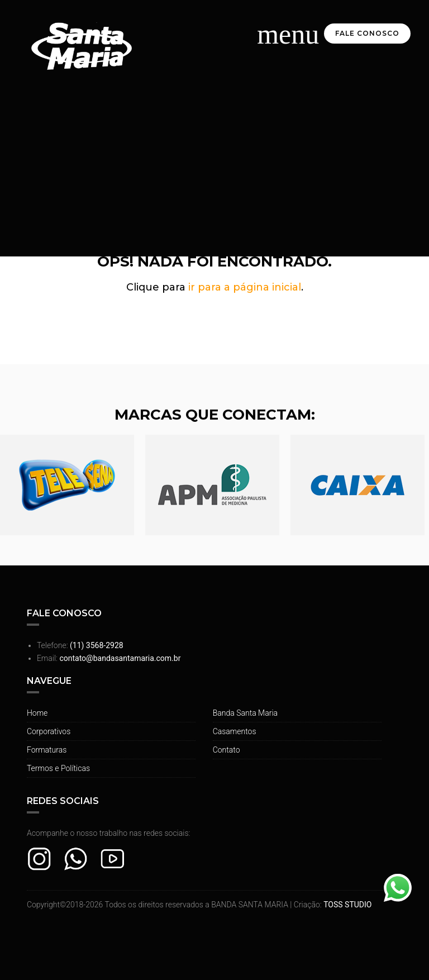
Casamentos (235, 731)
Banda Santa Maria (245, 713)
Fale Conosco (367, 33)
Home (37, 713)
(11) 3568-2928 (97, 645)
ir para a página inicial (245, 287)
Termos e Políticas (58, 768)
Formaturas (47, 750)
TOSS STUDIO (347, 905)
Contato (227, 750)
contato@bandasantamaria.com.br (120, 658)
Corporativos (49, 731)
